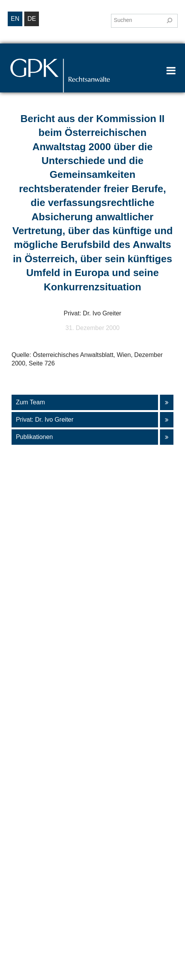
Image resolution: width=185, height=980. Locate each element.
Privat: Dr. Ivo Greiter (90, 420)
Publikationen (90, 437)
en (15, 19)
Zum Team (90, 402)
